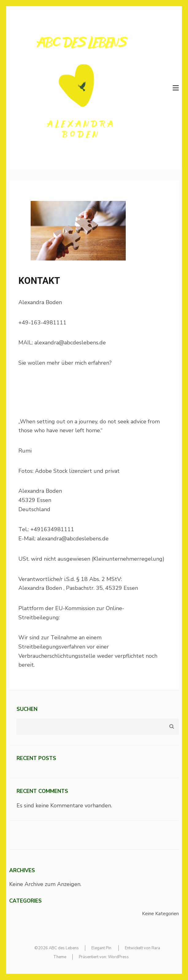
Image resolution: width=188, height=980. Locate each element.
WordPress (118, 957)
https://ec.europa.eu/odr (91, 617)
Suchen (27, 709)
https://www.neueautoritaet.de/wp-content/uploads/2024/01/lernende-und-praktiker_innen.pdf (70, 392)
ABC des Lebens (64, 948)
